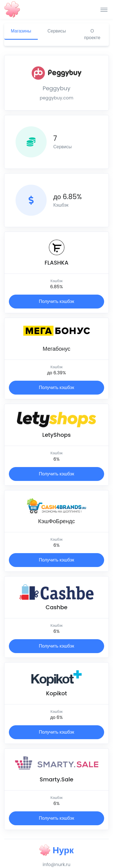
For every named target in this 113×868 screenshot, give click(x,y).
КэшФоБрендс (56, 521)
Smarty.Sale (57, 779)
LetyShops (56, 435)
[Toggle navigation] (104, 9)
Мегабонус (57, 349)
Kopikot (57, 693)
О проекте (92, 34)
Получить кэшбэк (57, 301)
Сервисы (57, 31)
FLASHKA (57, 263)
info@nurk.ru (56, 865)
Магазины (21, 31)
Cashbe (57, 607)
